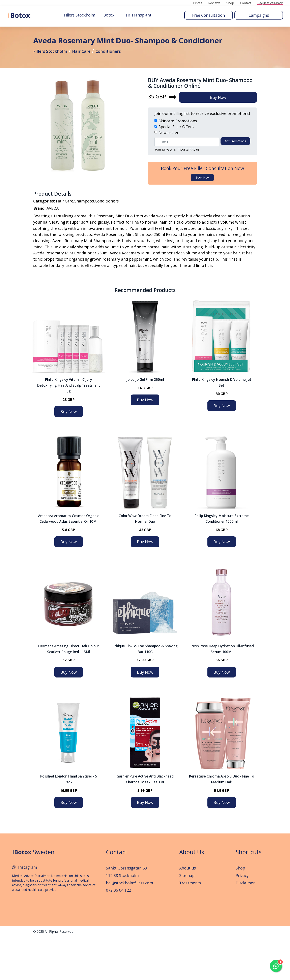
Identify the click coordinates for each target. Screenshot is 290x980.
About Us (192, 895)
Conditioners (118, 70)
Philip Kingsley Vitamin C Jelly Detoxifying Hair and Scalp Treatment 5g (69, 428)
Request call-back (270, 3)
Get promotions (235, 176)
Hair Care (88, 70)
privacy (167, 185)
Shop (230, 3)
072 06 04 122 (119, 933)
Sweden (33, 895)
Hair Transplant (137, 14)
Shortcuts (249, 895)
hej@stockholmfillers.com (129, 926)
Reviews (214, 3)
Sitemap (187, 918)
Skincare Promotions (178, 156)
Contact (246, 3)
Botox (109, 14)
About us (187, 911)
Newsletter (169, 168)
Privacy (242, 918)
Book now (202, 213)
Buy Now (222, 133)
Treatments (190, 926)
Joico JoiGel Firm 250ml (145, 422)
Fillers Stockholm (80, 14)
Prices (198, 3)
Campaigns (259, 15)
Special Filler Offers (176, 162)
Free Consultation (209, 15)
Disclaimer (245, 926)
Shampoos (84, 240)
